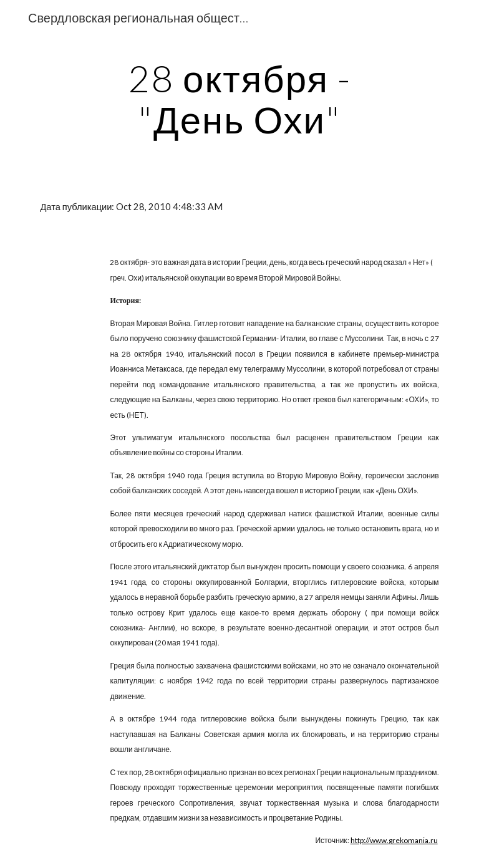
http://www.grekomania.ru (394, 840)
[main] (239, 99)
